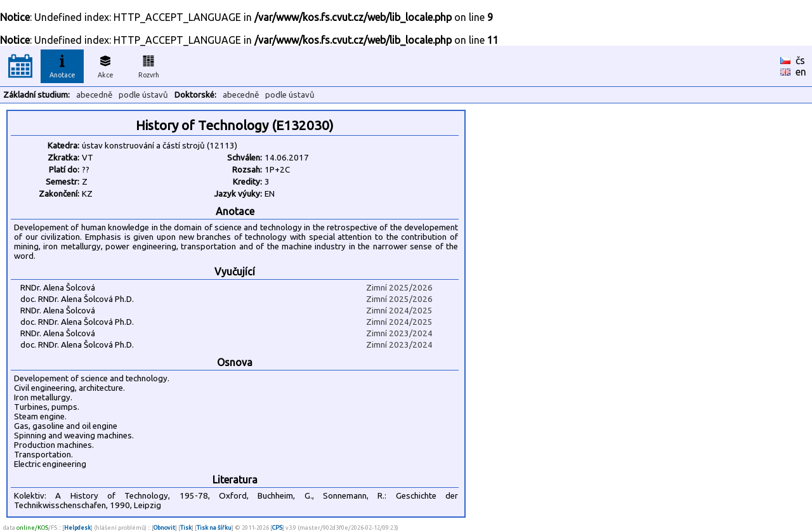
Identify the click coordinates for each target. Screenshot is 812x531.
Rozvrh (149, 65)
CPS (277, 528)
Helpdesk (77, 528)
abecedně (94, 95)
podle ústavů (143, 95)
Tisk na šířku (214, 528)
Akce (105, 65)
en (801, 72)
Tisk (186, 528)
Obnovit (164, 528)
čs (800, 60)
